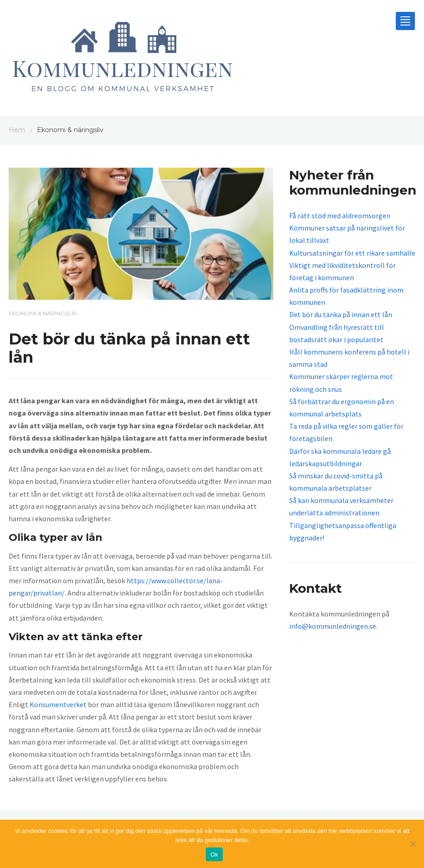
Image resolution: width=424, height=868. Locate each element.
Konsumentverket (58, 704)
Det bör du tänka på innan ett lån (341, 314)
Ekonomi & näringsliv (43, 313)
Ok (214, 855)
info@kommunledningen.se (333, 626)
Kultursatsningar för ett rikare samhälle (352, 253)
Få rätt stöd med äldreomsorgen (340, 216)
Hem (17, 130)
